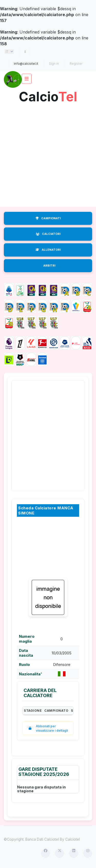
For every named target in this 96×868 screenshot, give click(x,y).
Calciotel (73, 839)
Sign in (54, 64)
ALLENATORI (48, 250)
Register (76, 64)
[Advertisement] (48, 154)
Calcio (48, 95)
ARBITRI (49, 266)
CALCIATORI (48, 234)
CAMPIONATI (48, 218)
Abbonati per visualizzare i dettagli (47, 728)
